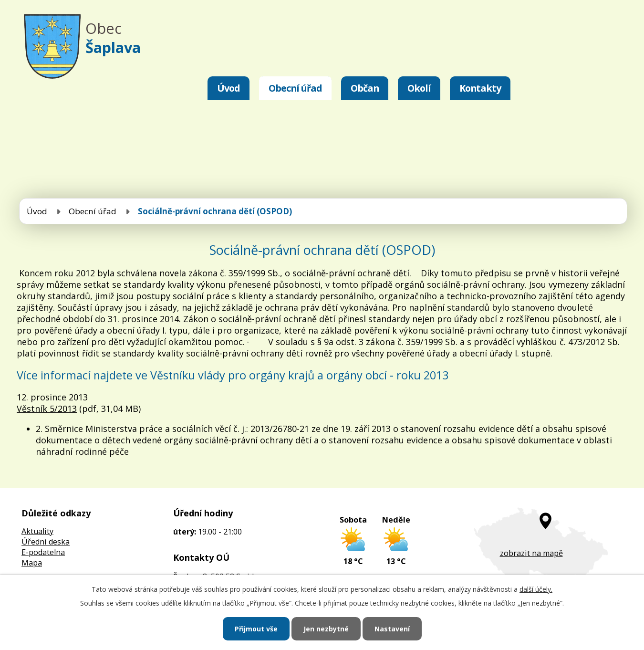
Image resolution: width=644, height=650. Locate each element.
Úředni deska (46, 542)
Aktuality (37, 531)
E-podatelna (43, 552)
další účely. (536, 589)
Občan (365, 88)
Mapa (32, 563)
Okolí (419, 88)
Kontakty (480, 88)
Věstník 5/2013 (47, 409)
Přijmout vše (256, 629)
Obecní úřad (295, 88)
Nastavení (392, 629)
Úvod (229, 88)
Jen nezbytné (326, 629)
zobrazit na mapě (531, 553)
